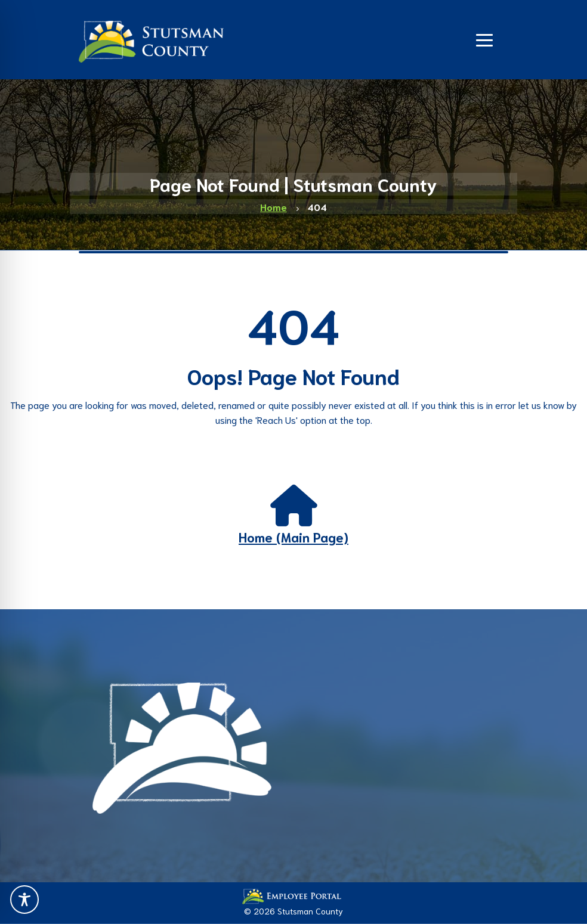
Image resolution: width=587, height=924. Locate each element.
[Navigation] (484, 39)
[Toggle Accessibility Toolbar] (24, 900)
